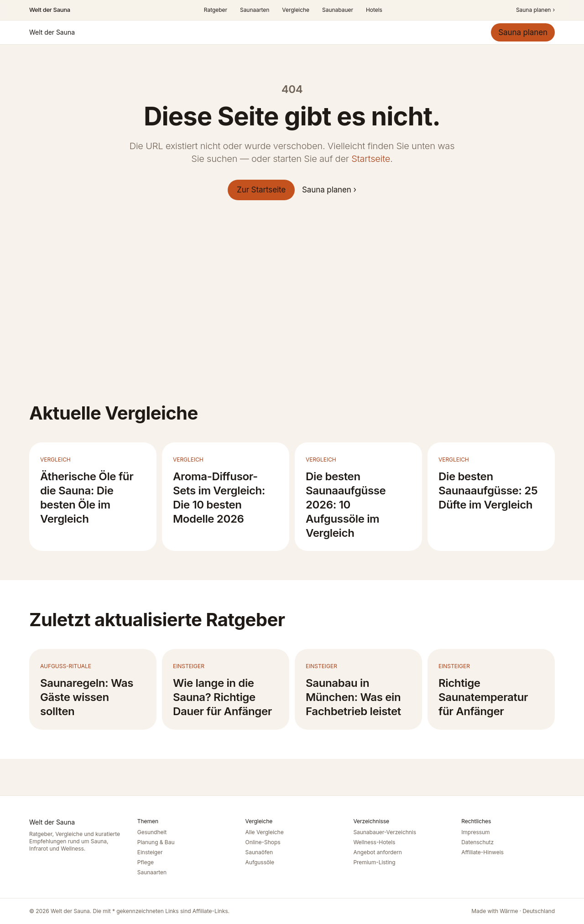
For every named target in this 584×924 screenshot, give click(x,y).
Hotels (374, 10)
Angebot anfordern (378, 852)
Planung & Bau (156, 842)
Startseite (371, 159)
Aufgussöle (260, 862)
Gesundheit (152, 832)
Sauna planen (535, 10)
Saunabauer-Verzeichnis (385, 832)
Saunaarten (255, 10)
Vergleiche (296, 10)
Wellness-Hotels (374, 842)
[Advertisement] (292, 305)
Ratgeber (216, 10)
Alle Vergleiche (265, 832)
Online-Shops (263, 842)
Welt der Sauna (50, 10)
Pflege (146, 862)
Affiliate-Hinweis (482, 852)
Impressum (475, 832)
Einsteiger (150, 852)
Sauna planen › (329, 190)
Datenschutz (477, 842)
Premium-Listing (374, 862)
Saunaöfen (259, 852)
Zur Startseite (261, 190)
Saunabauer (338, 10)
